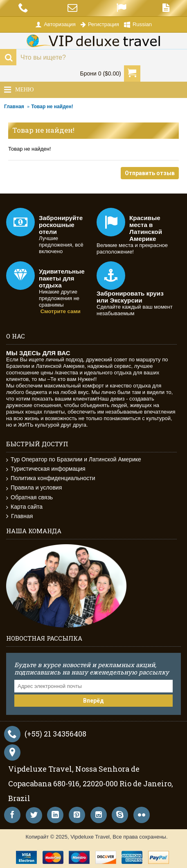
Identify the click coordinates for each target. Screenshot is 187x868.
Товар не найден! (52, 107)
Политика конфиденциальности (51, 478)
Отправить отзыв (150, 173)
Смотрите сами (61, 311)
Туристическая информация (46, 469)
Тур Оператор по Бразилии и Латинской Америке (74, 460)
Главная (14, 107)
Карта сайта (24, 507)
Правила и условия (34, 488)
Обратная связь (29, 497)
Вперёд (93, 701)
